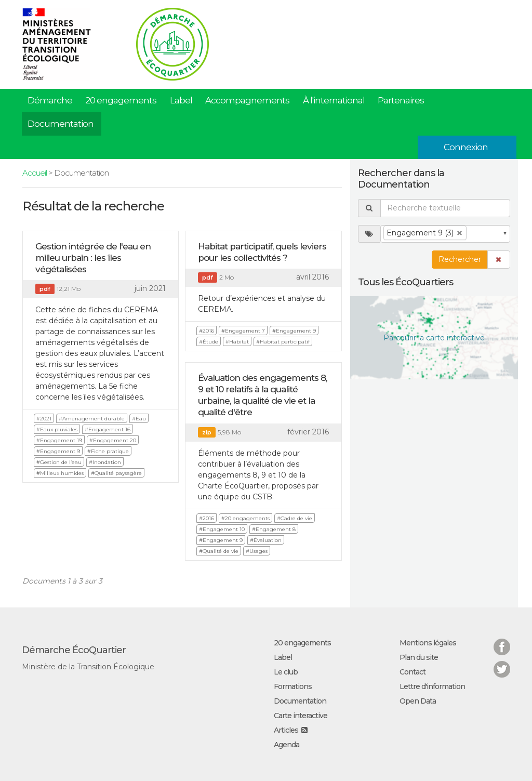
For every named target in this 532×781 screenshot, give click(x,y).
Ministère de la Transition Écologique (88, 667)
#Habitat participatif (283, 342)
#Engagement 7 (243, 331)
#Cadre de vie (295, 518)
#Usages (257, 551)
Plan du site (419, 657)
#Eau (139, 419)
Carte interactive (301, 716)
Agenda (287, 745)
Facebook (502, 640)
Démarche (50, 100)
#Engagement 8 (274, 529)
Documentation (61, 124)
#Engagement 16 (108, 429)
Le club (286, 672)
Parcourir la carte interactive (434, 338)
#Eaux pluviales (57, 429)
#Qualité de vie (219, 551)
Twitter (502, 663)
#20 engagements (245, 518)
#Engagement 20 (113, 440)
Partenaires (401, 100)
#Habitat (237, 342)
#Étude (209, 342)
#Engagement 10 (222, 529)
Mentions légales (428, 643)
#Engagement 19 (59, 440)
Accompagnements (247, 100)
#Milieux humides (60, 473)
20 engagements (121, 100)
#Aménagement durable (92, 419)
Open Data (418, 701)
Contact (413, 672)
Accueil (35, 173)
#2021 (44, 419)
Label (181, 100)
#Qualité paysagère (116, 473)
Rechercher (460, 259)
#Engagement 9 (58, 451)
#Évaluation (266, 540)
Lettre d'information (432, 686)
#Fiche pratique (108, 451)
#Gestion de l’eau (59, 462)
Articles (286, 730)
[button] (499, 260)
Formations (293, 686)
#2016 (207, 331)
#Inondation (105, 462)
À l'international (334, 100)
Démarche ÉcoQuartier (74, 650)
